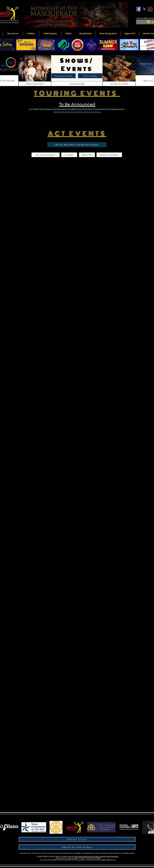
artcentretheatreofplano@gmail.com (103, 860)
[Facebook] (138, 9)
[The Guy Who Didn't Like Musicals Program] (77, 145)
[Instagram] (150, 9)
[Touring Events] (64, 76)
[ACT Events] (90, 76)
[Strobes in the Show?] (35, 84)
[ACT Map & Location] (119, 84)
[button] (50, 33)
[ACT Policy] (69, 155)
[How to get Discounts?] (46, 155)
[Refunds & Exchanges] (109, 155)
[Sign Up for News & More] (77, 847)
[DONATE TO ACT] (77, 839)
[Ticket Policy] (87, 155)
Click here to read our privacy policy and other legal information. (97, 857)
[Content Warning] (77, 84)
